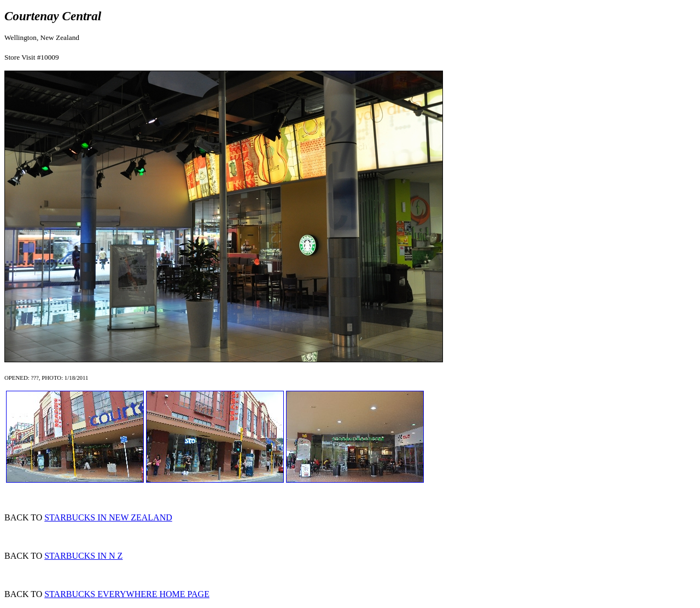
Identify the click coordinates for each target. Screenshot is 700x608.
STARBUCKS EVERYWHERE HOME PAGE (127, 594)
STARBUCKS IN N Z (83, 556)
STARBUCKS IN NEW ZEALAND (108, 517)
